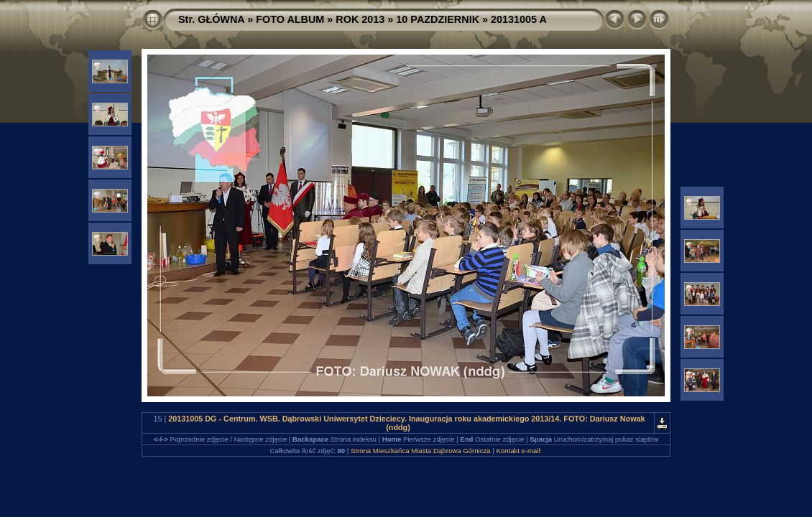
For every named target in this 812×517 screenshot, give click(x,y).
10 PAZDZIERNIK (438, 19)
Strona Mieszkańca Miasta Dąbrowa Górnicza (421, 451)
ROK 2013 (360, 19)
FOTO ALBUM (290, 19)
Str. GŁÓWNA (211, 19)
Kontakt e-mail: (519, 451)
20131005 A (519, 19)
